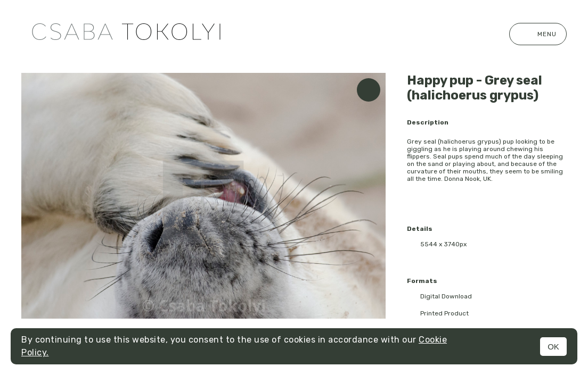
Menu (538, 34)
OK (553, 347)
